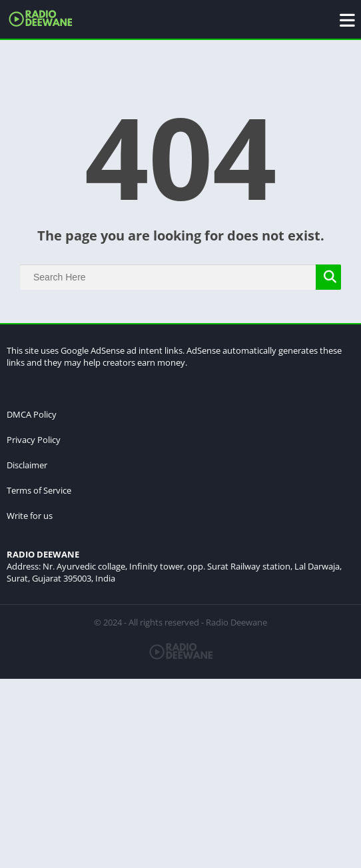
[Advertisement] (180, 772)
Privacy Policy (34, 440)
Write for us (30, 516)
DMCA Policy (32, 414)
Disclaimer (27, 465)
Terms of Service (39, 490)
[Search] (180, 277)
